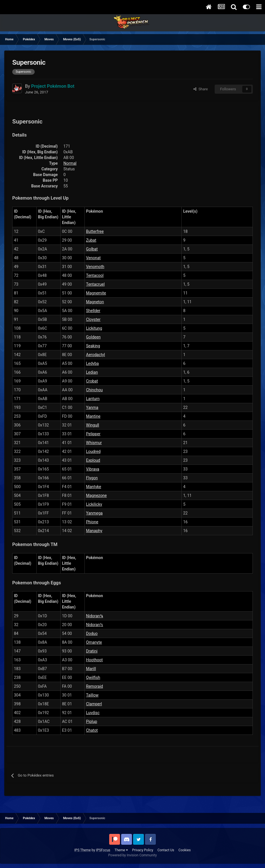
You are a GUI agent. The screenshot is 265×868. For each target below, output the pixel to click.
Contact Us (166, 850)
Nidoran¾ (95, 616)
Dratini (92, 651)
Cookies (185, 850)
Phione (92, 522)
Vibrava (93, 469)
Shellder (93, 311)
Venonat (94, 258)
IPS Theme (82, 850)
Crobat (92, 381)
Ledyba (93, 363)
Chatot (92, 730)
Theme (121, 850)
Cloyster (93, 319)
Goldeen (93, 337)
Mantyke (94, 487)
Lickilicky (94, 504)
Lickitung (94, 328)
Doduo (92, 633)
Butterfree (95, 231)
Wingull (93, 425)
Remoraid (95, 686)
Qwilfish (93, 677)
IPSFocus (103, 850)
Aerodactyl (96, 355)
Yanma (92, 407)
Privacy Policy (143, 850)
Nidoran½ (95, 625)
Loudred (93, 451)
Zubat (91, 240)
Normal (70, 163)
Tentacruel (96, 284)
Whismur (94, 443)
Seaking (93, 346)
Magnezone (97, 495)
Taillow (92, 695)
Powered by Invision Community (133, 855)
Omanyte (94, 642)
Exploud (93, 460)
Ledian (92, 372)
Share (201, 89)
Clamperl (94, 704)
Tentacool (95, 275)
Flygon (92, 478)
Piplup (92, 721)
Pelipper (93, 434)
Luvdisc (93, 713)
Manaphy (94, 531)
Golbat (92, 249)
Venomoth (95, 267)
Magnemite (96, 293)
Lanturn (93, 399)
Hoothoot (95, 660)
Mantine (93, 416)
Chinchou (95, 390)
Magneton (95, 302)
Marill (91, 669)
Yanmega (94, 513)
